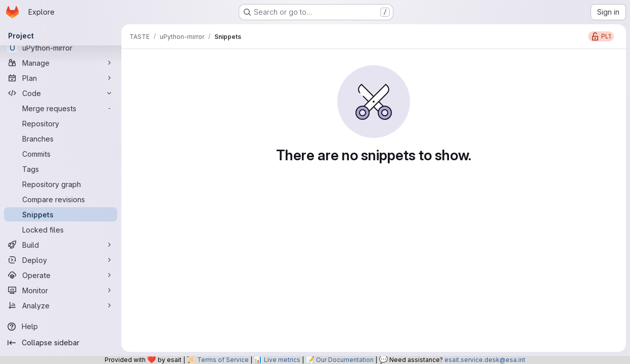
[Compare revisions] (61, 199)
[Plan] (61, 78)
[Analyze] (61, 305)
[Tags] (61, 169)
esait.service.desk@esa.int (485, 360)
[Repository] (61, 123)
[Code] (61, 93)
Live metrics (282, 360)
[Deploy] (61, 260)
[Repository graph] (61, 184)
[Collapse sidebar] (61, 343)
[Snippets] (61, 214)
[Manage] (61, 63)
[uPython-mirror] (61, 48)
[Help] (61, 327)
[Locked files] (61, 230)
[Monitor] (61, 290)
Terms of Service (223, 360)
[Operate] (61, 275)
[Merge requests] (61, 108)
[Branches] (61, 139)
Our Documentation (345, 360)
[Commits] (61, 154)
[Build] (61, 245)
